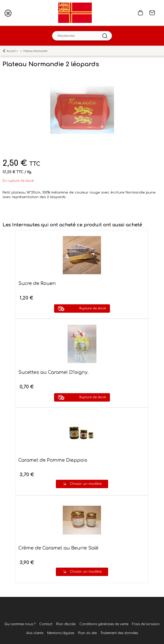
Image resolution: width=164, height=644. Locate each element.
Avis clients (35, 633)
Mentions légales (61, 633)
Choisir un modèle (86, 484)
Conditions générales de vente (104, 624)
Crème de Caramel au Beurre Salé (58, 548)
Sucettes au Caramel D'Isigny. (53, 372)
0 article (141, 13)
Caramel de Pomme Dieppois (53, 460)
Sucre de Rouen (37, 283)
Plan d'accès (66, 624)
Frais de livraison (146, 624)
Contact (152, 13)
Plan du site (87, 633)
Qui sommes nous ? (20, 624)
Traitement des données (119, 633)
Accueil (11, 51)
